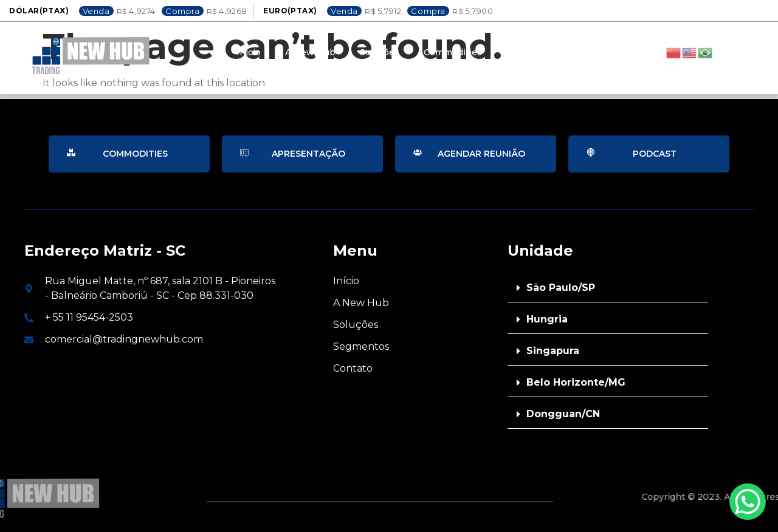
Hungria (547, 319)
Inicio (249, 52)
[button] (608, 288)
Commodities (453, 52)
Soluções (380, 52)
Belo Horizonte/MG (576, 382)
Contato (524, 52)
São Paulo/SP (561, 288)
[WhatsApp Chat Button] (748, 502)
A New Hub (310, 52)
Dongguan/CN (563, 414)
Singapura (553, 351)
